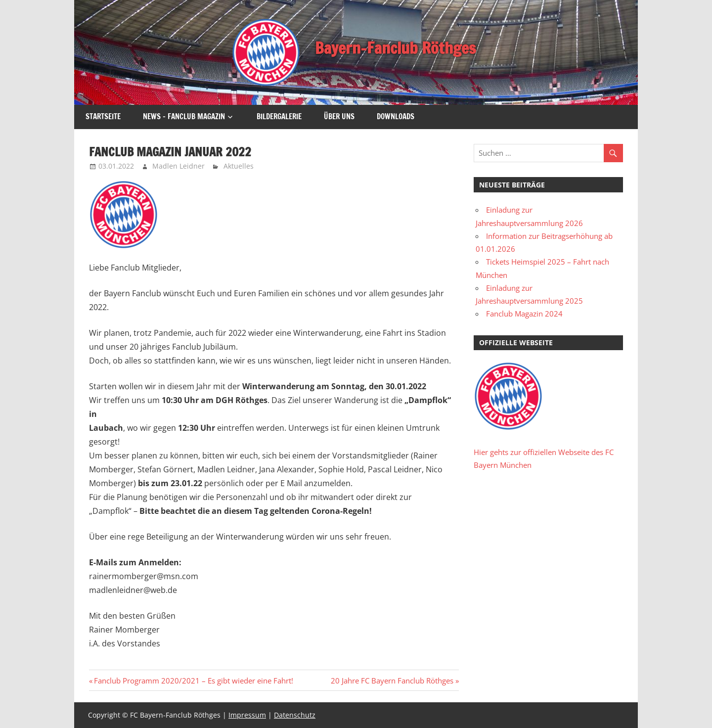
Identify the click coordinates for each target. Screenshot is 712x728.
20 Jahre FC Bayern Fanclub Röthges (392, 681)
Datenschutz (295, 715)
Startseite (103, 116)
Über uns (339, 116)
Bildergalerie (279, 116)
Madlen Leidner (178, 166)
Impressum (247, 715)
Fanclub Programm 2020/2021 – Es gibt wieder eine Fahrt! (193, 681)
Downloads (396, 116)
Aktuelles (239, 166)
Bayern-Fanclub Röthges (395, 48)
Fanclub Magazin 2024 (524, 314)
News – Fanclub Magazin (184, 116)
